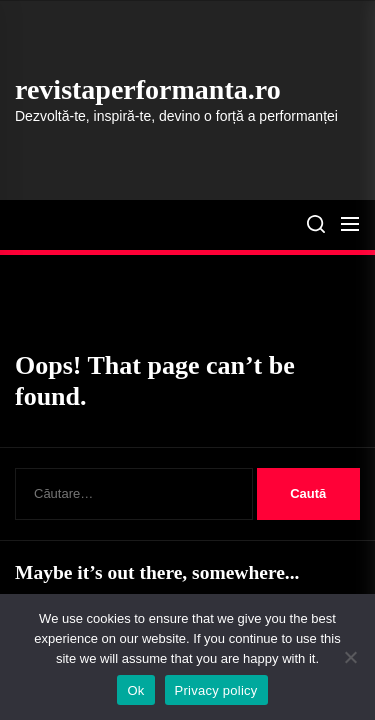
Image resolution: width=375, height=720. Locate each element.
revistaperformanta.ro (148, 89)
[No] (350, 657)
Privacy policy (216, 690)
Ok (135, 690)
